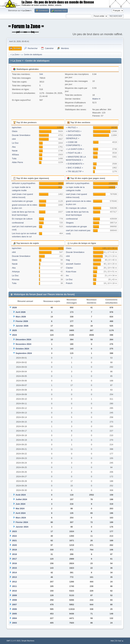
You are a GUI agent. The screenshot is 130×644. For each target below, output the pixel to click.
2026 (14, 307)
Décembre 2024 (23, 339)
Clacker (70, 268)
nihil (14, 139)
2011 (14, 586)
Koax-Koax (71, 272)
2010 (14, 591)
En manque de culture (22, 219)
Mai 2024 (20, 508)
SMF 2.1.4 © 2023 (13, 641)
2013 (14, 577)
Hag (68, 260)
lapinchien (17, 127)
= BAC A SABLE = (75, 168)
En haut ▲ (120, 641)
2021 (14, 541)
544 (41, 74)
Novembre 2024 (24, 344)
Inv (67, 275)
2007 (14, 605)
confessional (18, 223)
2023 (14, 531)
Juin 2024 (21, 504)
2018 (14, 554)
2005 (14, 614)
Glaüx (15, 131)
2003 (14, 623)
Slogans (70, 223)
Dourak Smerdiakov (21, 135)
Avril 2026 (21, 312)
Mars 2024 (21, 518)
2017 (14, 559)
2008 (14, 600)
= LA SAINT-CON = (75, 149)
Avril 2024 (21, 513)
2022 (14, 536)
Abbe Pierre (17, 162)
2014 (14, 573)
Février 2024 (22, 522)
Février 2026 (22, 321)
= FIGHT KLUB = (74, 153)
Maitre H (96, 99)
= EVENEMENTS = (75, 164)
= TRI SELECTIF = (75, 171)
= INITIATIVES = (74, 131)
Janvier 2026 (22, 326)
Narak (15, 151)
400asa (15, 155)
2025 (14, 330)
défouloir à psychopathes (24, 183)
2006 (14, 609)
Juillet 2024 (21, 499)
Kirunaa (16, 279)
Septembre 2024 (24, 353)
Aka (14, 147)
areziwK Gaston (73, 264)
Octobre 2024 (22, 349)
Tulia (14, 159)
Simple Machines (28, 641)
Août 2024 (21, 495)
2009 (14, 595)
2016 (14, 563)
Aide (112, 641)
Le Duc (15, 143)
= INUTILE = (72, 127)
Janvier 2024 (22, 527)
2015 (14, 568)
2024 (14, 335)
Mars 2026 (21, 317)
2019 (14, 550)
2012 (14, 582)
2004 (14, 618)
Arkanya (16, 272)
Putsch (69, 283)
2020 (14, 545)
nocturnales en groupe (22, 201)
